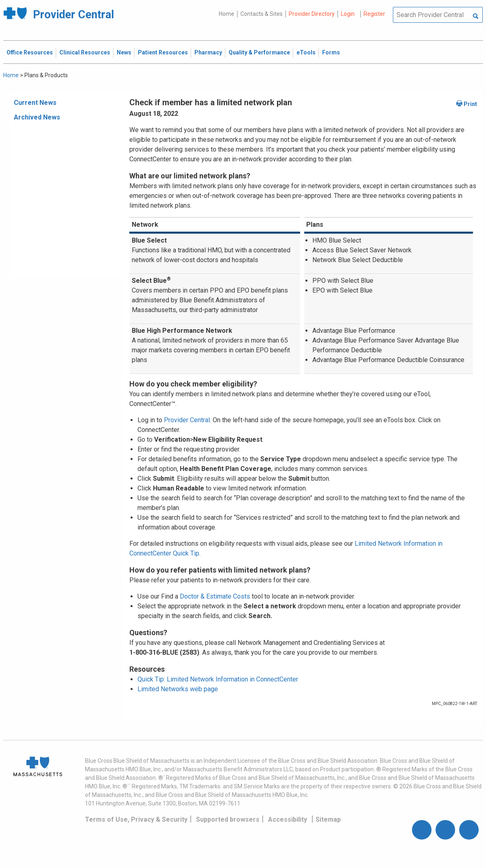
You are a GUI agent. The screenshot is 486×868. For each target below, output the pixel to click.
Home (227, 14)
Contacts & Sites (262, 14)
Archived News (37, 117)
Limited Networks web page (178, 689)
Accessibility (288, 819)
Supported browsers (228, 819)
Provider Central (187, 420)
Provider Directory (312, 14)
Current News (35, 103)
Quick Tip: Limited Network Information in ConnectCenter (218, 679)
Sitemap (328, 819)
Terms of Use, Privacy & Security (136, 819)
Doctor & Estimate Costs (215, 596)
